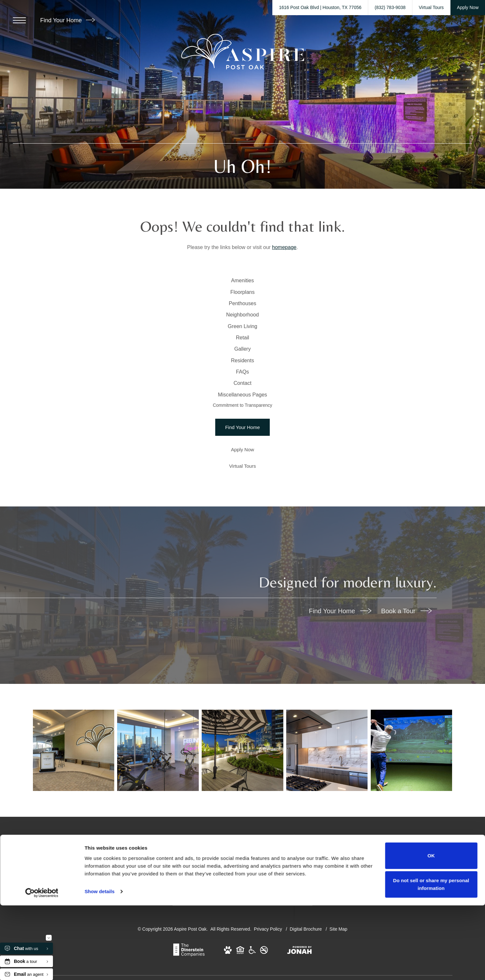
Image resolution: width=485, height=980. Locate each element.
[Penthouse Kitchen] (327, 833)
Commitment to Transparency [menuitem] (242, 485)
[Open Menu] (19, 20)
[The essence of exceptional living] (411, 833)
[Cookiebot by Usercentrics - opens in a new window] (42, 967)
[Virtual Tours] (243, 548)
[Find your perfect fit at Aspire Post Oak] (75, 833)
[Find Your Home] (243, 509)
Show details (100, 966)
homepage (284, 247)
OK (431, 930)
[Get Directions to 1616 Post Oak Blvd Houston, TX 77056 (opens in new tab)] (320, 8)
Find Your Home (67, 20)
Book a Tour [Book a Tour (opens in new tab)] (406, 693)
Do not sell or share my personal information (431, 959)
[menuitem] (242, 284)
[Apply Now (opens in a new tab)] (243, 531)
